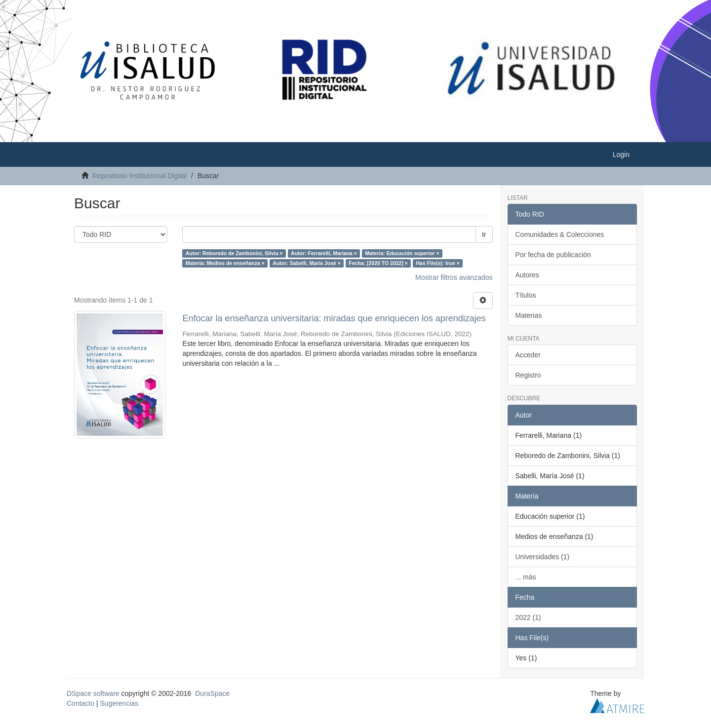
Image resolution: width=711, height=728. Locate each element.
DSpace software (93, 693)
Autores (527, 275)
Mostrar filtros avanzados (454, 277)
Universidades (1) (543, 557)
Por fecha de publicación (553, 255)
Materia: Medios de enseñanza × (225, 263)
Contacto (80, 703)
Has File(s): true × (437, 263)
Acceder (528, 355)
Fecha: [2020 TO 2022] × (378, 263)
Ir (484, 234)
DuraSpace (212, 693)
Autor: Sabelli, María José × (306, 263)
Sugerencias (119, 703)
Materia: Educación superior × (402, 253)
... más (526, 577)
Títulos (526, 295)
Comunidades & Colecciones (560, 234)
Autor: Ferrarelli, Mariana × (324, 253)
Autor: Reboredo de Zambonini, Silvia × (234, 253)
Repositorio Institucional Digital (139, 176)
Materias (529, 315)
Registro (528, 375)
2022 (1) (528, 617)
